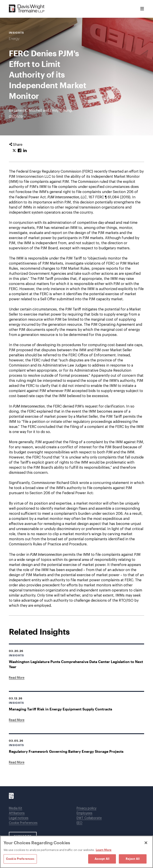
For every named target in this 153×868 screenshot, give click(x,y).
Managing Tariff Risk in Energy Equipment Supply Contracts (61, 709)
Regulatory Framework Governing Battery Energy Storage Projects (66, 751)
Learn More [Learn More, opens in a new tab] (104, 850)
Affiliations (17, 813)
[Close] (146, 843)
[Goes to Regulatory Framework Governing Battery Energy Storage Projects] (17, 763)
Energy (14, 39)
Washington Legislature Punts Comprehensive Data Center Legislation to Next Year (76, 664)
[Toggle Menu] (142, 9)
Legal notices (19, 818)
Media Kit (16, 808)
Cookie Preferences (23, 823)
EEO (79, 823)
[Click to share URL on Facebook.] (20, 151)
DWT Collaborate (89, 818)
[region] (76, 852)
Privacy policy (86, 808)
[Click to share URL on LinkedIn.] (25, 151)
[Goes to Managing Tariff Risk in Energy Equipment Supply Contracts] (17, 720)
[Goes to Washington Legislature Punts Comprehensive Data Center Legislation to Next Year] (17, 678)
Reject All (133, 859)
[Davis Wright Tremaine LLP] (27, 9)
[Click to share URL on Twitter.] (14, 151)
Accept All (102, 859)
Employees (84, 813)
